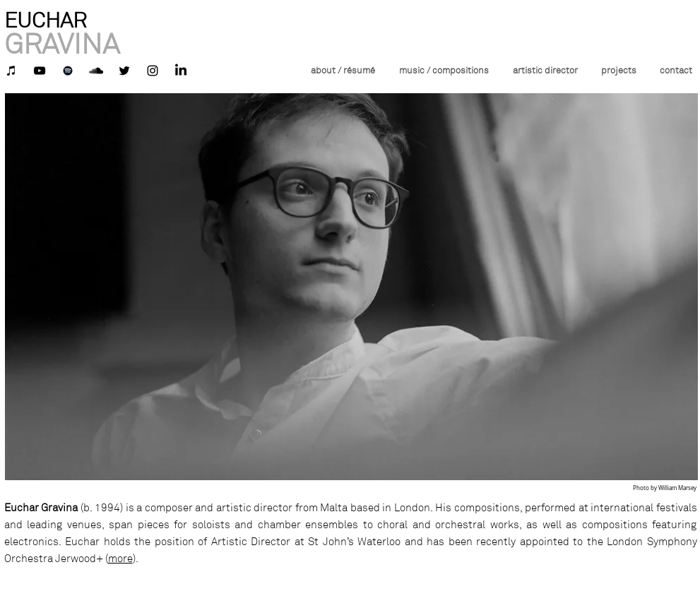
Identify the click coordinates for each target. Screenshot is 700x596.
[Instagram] (153, 71)
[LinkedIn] (181, 71)
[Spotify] (68, 71)
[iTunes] (11, 71)
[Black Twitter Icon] (124, 71)
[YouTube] (40, 71)
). (136, 559)
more (120, 559)
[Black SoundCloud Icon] (96, 71)
